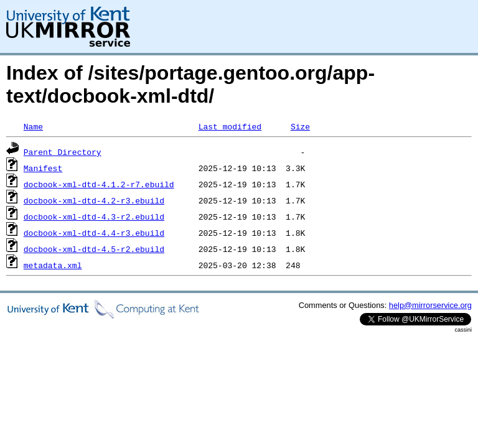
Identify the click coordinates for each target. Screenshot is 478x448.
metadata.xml (53, 265)
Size (300, 126)
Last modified (230, 126)
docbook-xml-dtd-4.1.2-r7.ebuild (99, 184)
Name (33, 126)
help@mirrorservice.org (430, 305)
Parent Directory (63, 152)
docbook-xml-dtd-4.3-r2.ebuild (94, 217)
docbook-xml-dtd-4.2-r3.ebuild (94, 200)
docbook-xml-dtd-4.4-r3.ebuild (94, 233)
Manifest (43, 168)
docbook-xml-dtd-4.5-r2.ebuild (94, 249)
